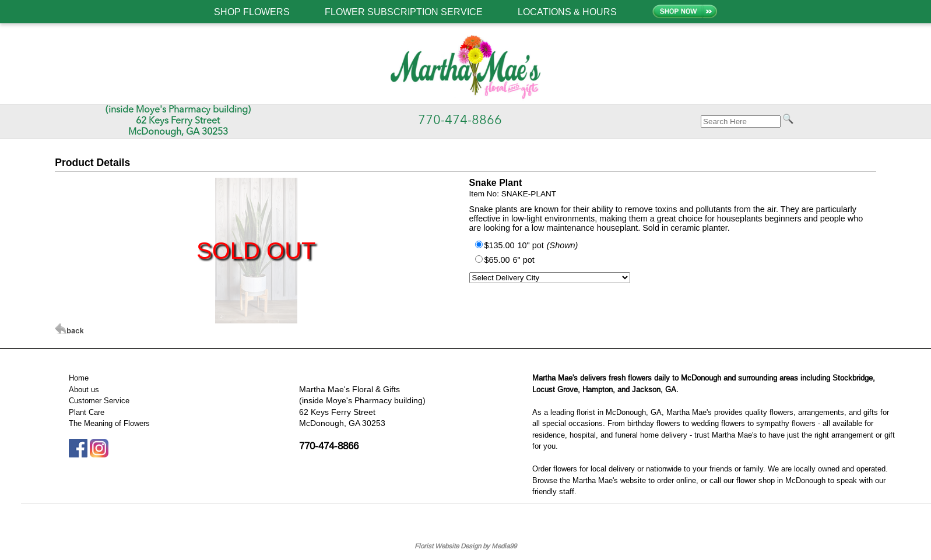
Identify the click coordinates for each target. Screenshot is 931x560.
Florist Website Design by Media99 (465, 546)
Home (79, 378)
